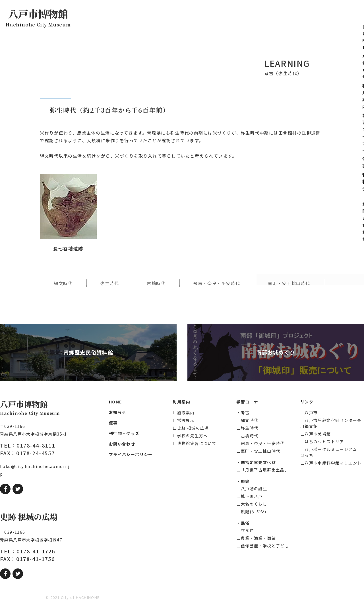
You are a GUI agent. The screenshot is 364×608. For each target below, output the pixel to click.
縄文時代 (63, 283)
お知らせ (151, 16)
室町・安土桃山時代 (289, 283)
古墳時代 (156, 283)
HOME (124, 16)
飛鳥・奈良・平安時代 (217, 283)
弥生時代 (110, 283)
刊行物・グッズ (272, 16)
